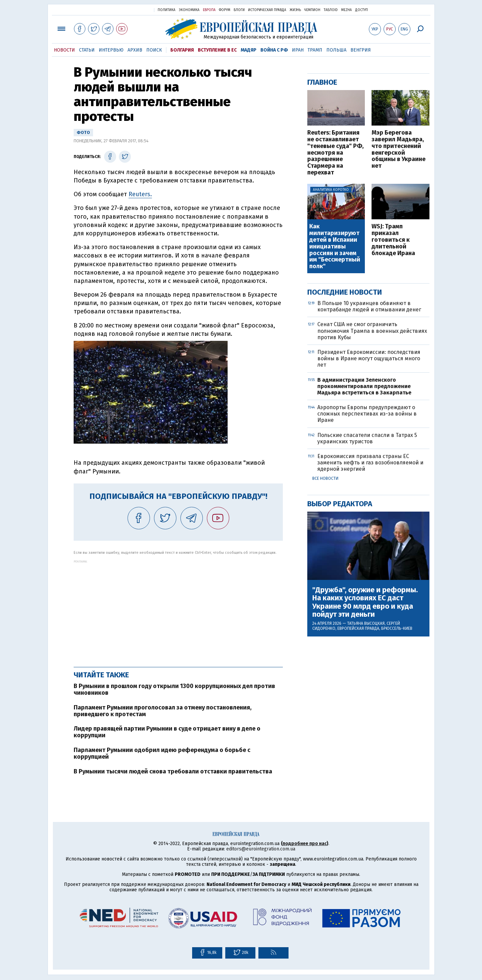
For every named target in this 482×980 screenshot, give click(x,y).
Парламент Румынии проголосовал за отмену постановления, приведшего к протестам (163, 711)
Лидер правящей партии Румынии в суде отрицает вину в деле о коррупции (167, 732)
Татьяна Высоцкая (366, 623)
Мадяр (249, 50)
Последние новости (345, 292)
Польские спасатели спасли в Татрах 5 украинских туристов (367, 438)
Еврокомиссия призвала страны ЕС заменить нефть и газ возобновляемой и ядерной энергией (370, 463)
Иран (298, 50)
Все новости (325, 478)
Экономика (189, 10)
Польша (336, 50)
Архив (135, 50)
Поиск (154, 50)
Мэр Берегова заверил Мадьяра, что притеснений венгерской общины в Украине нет (398, 149)
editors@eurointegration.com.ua (261, 849)
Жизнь (295, 10)
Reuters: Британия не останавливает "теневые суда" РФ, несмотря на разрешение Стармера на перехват (335, 153)
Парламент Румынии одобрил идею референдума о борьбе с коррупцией (162, 753)
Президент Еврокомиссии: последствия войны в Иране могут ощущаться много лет (369, 358)
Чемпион (312, 10)
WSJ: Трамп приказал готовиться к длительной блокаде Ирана (393, 240)
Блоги (239, 10)
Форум (225, 10)
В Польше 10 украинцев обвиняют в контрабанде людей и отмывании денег (369, 306)
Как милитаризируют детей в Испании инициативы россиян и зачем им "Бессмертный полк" (335, 247)
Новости (64, 50)
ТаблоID (331, 10)
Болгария (182, 50)
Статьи (87, 50)
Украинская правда (133, 10)
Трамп (315, 50)
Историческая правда (267, 10)
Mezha (346, 10)
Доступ (361, 10)
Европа (209, 10)
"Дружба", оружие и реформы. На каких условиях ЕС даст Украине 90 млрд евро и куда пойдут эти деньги (365, 602)
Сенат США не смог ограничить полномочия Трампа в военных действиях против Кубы (372, 331)
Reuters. (140, 194)
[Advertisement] (178, 610)
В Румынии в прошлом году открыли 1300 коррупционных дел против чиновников (174, 689)
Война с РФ (274, 50)
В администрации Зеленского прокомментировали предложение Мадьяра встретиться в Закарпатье (364, 386)
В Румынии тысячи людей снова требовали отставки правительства (173, 771)
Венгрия (361, 50)
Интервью (111, 50)
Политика (167, 10)
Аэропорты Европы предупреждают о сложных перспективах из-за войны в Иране (367, 414)
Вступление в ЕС (217, 50)
